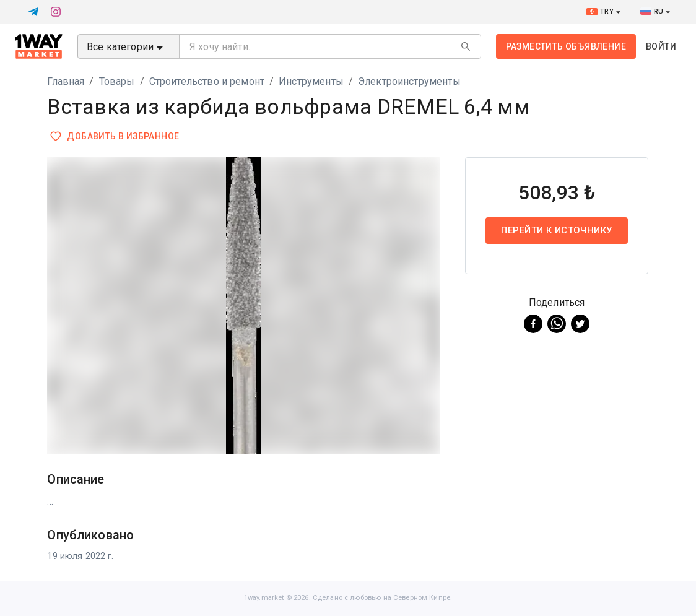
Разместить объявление (566, 46)
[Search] (466, 46)
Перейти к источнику (557, 230)
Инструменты (311, 81)
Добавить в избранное (115, 137)
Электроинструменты (409, 81)
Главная (66, 81)
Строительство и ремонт (207, 81)
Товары (117, 81)
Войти (661, 46)
